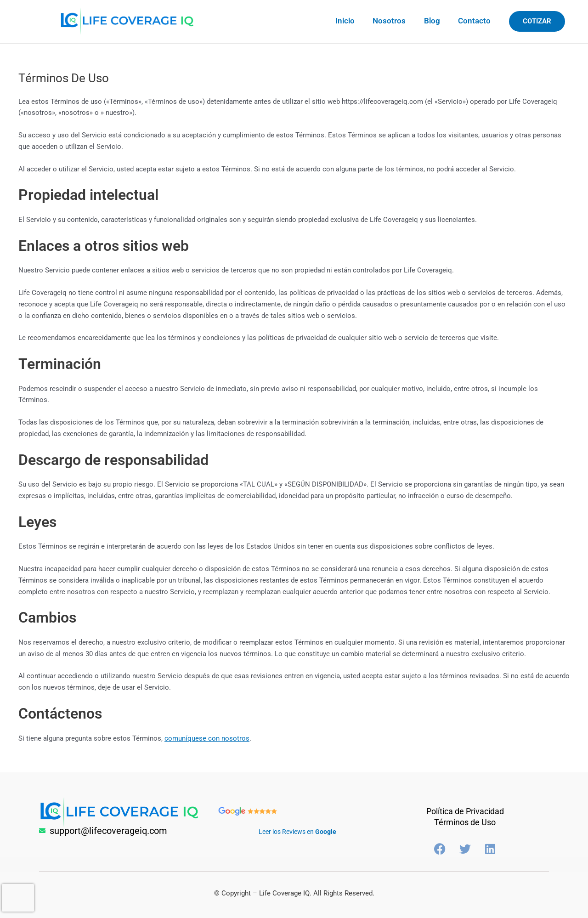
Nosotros (396, 21)
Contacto (476, 21)
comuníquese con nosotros (207, 738)
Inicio (354, 21)
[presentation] (18, 898)
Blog (436, 21)
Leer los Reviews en (297, 831)
